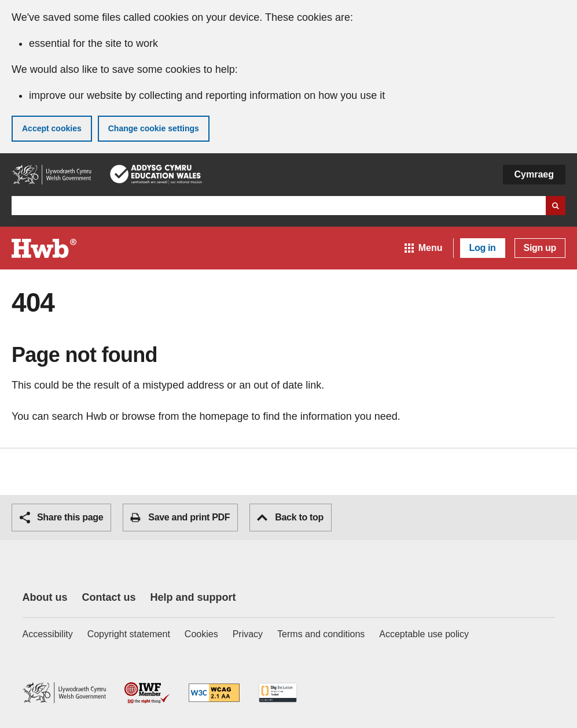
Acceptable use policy (424, 634)
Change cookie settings (154, 128)
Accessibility (48, 634)
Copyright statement (129, 634)
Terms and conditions (321, 634)
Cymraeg (534, 174)
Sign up (540, 248)
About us (45, 597)
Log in (483, 248)
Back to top (290, 517)
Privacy (248, 634)
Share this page (61, 518)
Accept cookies (52, 128)
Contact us (109, 597)
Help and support (193, 597)
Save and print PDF (180, 518)
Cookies (201, 634)
